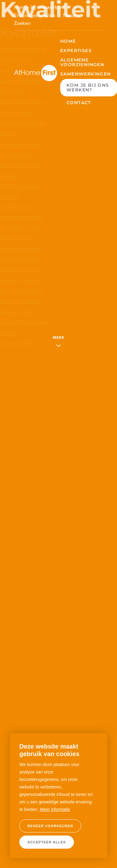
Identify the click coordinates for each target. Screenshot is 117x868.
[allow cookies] (47, 842)
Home (68, 41)
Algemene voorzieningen (82, 62)
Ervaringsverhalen (35, 15)
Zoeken (22, 23)
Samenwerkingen (86, 74)
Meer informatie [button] (55, 809)
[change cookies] (50, 826)
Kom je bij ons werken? (40, 7)
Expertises (76, 51)
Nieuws (71, 15)
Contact (79, 103)
